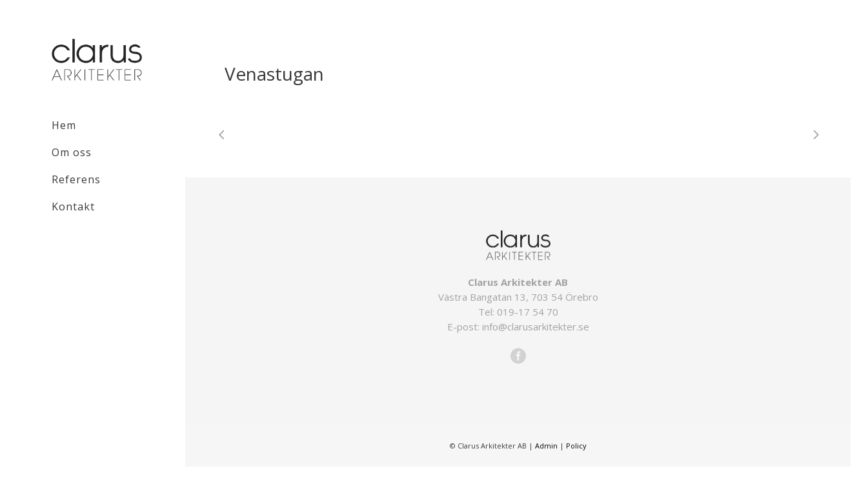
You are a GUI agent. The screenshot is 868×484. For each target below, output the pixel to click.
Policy (576, 446)
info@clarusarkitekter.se (536, 327)
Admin (546, 446)
